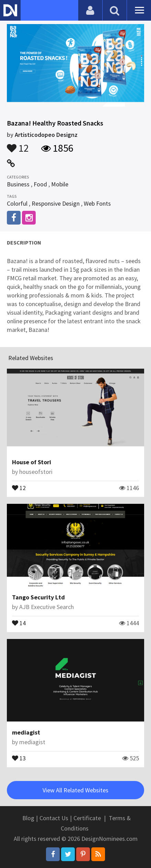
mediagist (26, 732)
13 (19, 758)
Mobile (60, 184)
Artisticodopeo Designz (46, 135)
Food (40, 184)
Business (18, 184)
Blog (28, 818)
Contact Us (54, 818)
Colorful (17, 203)
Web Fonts (97, 203)
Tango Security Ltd (38, 597)
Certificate (87, 818)
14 (19, 622)
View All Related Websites (75, 790)
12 (18, 145)
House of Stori (32, 462)
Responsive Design (56, 203)
